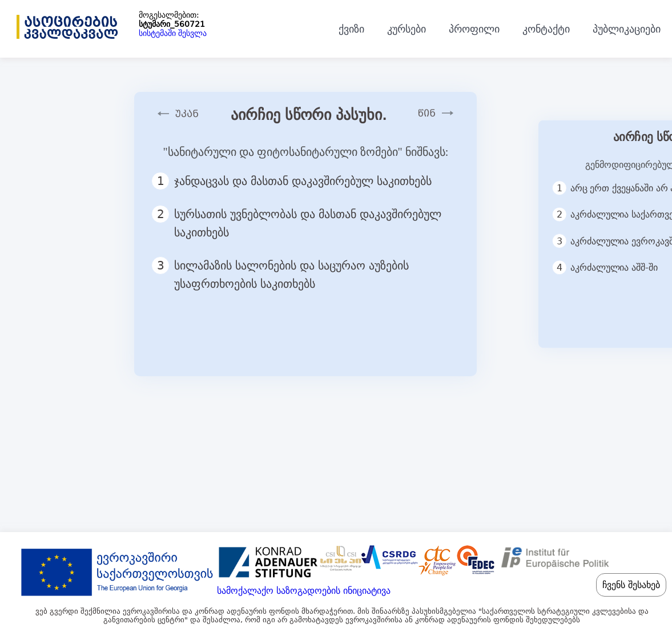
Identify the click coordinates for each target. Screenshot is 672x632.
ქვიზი (351, 29)
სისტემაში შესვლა (173, 33)
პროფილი (474, 29)
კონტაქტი (546, 29)
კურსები (407, 29)
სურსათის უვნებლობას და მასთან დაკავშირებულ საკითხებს (296, 222)
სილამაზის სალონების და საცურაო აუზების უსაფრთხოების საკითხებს (280, 273)
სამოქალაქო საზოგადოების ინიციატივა (304, 591)
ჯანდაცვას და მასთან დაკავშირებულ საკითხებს (297, 181)
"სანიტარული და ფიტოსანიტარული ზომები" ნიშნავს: (305, 152)
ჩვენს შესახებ (631, 585)
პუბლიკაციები (627, 29)
